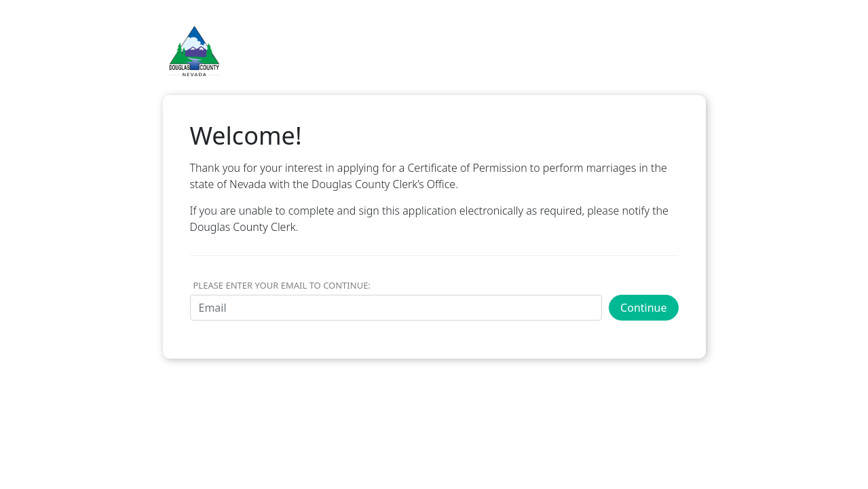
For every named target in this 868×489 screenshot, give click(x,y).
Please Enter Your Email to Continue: (282, 285)
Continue (643, 308)
